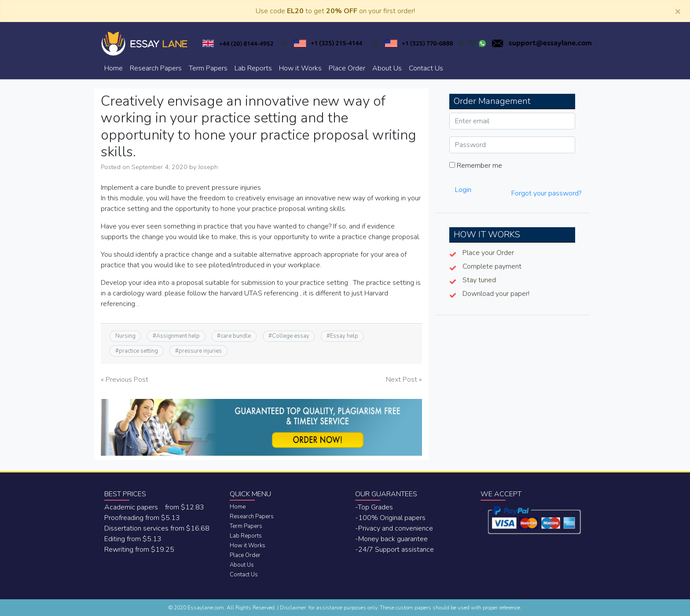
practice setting (138, 351)
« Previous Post (125, 380)
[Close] (678, 11)
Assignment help (178, 336)
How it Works (300, 68)
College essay (291, 336)
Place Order (347, 68)
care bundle (236, 336)
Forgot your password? (546, 193)
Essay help (344, 336)
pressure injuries (200, 351)
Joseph (208, 167)
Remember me (476, 166)
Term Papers (208, 68)
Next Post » (404, 380)
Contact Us (426, 68)
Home (114, 68)
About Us (387, 68)
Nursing (125, 336)
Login (463, 190)
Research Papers (156, 68)
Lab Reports (253, 68)
